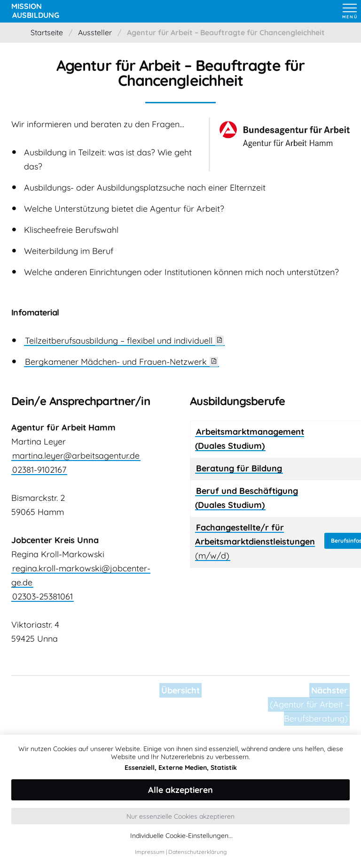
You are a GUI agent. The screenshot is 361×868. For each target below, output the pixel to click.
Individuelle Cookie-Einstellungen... (181, 836)
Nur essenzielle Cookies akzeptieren (180, 816)
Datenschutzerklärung (197, 852)
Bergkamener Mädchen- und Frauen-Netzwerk (116, 362)
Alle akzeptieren (180, 790)
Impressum (150, 852)
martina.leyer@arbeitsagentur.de (76, 456)
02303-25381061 (43, 596)
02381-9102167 (39, 470)
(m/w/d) (255, 542)
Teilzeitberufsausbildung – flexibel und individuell (119, 341)
